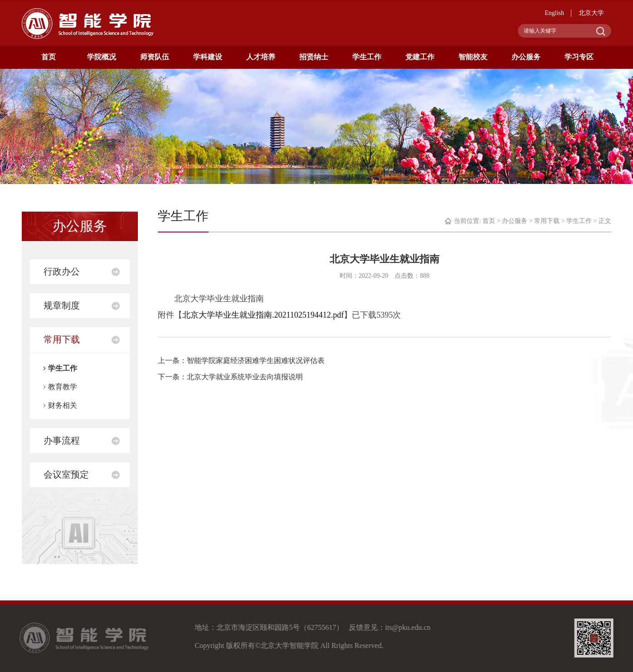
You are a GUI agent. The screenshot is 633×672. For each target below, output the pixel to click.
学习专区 (579, 57)
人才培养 (261, 57)
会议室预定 (66, 474)
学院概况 (102, 57)
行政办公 (62, 271)
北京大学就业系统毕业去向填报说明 (245, 377)
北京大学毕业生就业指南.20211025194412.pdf (263, 315)
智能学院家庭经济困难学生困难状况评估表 (256, 360)
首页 (49, 57)
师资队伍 (155, 57)
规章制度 (62, 305)
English (554, 13)
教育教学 (63, 387)
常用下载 (62, 339)
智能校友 (473, 57)
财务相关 (63, 405)
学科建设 (208, 57)
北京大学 (591, 13)
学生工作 (367, 57)
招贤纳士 (314, 57)
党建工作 (420, 57)
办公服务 (526, 57)
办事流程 (62, 440)
